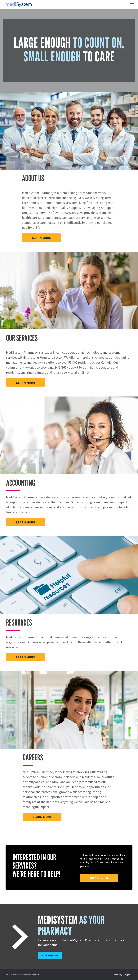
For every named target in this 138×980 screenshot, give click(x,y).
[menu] (132, 5)
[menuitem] (122, 975)
